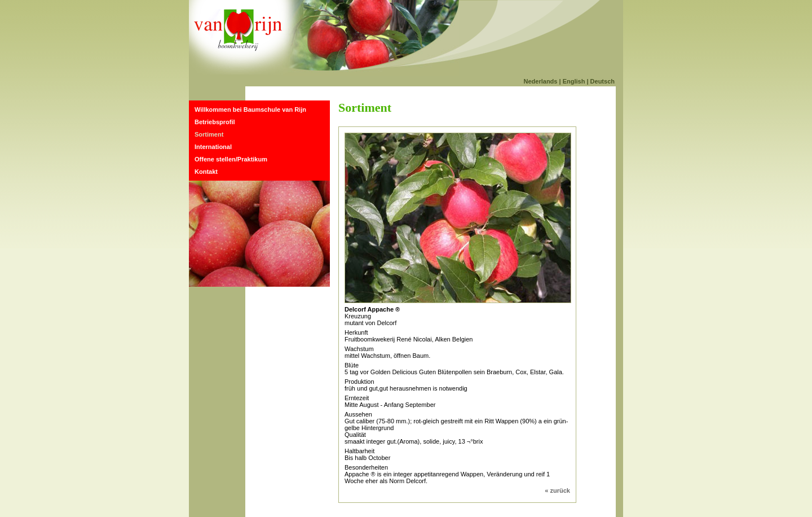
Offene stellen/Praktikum (231, 159)
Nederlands (541, 81)
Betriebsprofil (215, 122)
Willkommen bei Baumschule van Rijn (250, 109)
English (574, 81)
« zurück (557, 490)
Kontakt (206, 172)
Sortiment (209, 134)
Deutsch (603, 81)
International (213, 147)
